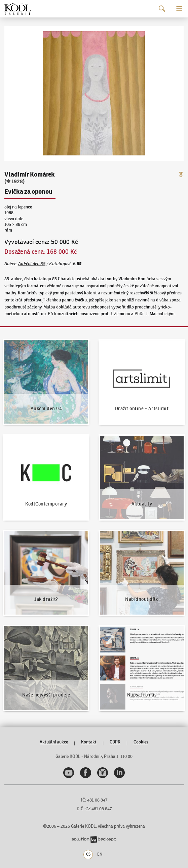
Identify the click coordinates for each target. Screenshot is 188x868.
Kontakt (89, 742)
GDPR (115, 742)
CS (88, 854)
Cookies (141, 742)
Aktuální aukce (54, 742)
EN (100, 854)
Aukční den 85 (32, 264)
